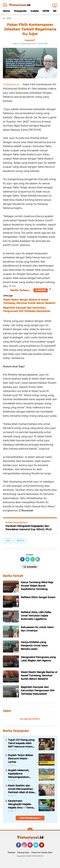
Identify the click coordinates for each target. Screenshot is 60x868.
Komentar (30, 567)
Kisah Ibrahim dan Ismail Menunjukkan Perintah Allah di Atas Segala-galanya (21, 789)
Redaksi (11, 852)
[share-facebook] (22, 559)
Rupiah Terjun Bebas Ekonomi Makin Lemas (20, 758)
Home (6, 11)
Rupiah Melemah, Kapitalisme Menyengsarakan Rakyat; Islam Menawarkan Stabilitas (22, 774)
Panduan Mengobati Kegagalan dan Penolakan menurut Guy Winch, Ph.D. (29, 528)
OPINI (46, 11)
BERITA (20, 541)
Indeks (35, 11)
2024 (8, 541)
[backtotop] (30, 830)
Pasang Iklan (23, 852)
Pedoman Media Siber (42, 852)
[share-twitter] (28, 559)
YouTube (44, 846)
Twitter (37, 846)
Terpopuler (20, 11)
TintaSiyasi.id (11, 84)
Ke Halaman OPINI (30, 719)
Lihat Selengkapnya (30, 818)
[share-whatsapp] (33, 559)
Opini (7, 711)
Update (41, 290)
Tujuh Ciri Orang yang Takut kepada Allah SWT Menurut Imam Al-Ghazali (21, 743)
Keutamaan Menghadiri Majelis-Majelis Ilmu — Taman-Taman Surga (22, 804)
